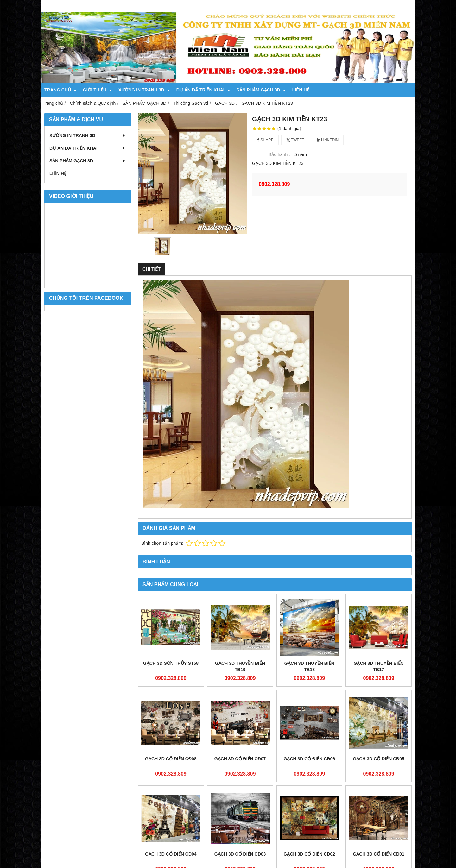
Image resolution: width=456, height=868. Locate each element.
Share (265, 140)
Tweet (295, 140)
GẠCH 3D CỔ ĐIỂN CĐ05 (379, 759)
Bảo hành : (279, 154)
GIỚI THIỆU (98, 90)
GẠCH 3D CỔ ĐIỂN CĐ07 (240, 759)
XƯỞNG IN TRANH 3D (144, 90)
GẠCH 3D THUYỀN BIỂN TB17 (379, 666)
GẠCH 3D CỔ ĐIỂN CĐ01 (379, 854)
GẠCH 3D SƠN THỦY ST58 (171, 663)
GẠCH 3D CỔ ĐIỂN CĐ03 (240, 854)
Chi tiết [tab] (152, 269)
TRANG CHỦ (60, 90)
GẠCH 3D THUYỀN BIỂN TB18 (309, 666)
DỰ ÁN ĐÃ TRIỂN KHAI (203, 90)
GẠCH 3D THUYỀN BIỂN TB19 (240, 666)
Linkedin (328, 140)
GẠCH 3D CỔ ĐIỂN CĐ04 (171, 854)
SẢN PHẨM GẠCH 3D (261, 90)
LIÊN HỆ (301, 90)
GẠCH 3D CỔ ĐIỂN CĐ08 (171, 759)
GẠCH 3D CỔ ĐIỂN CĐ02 (310, 854)
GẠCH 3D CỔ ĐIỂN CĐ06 (310, 759)
